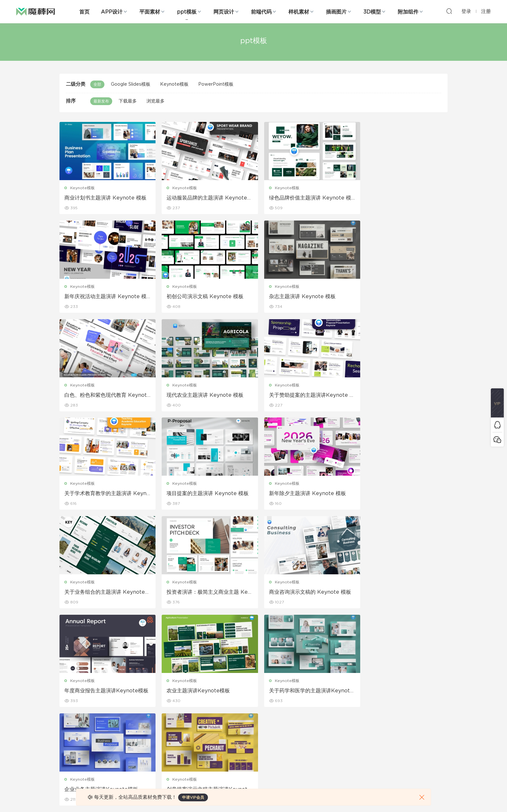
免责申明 (316, 692)
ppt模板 (187, 12)
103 (270, 628)
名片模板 (191, 720)
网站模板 (67, 706)
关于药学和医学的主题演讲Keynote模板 (203, 593)
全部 (97, 84)
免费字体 (191, 748)
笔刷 (125, 720)
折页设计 (191, 692)
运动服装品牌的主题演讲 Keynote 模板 (203, 198)
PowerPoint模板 (216, 84)
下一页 (291, 628)
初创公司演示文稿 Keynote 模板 (103, 297)
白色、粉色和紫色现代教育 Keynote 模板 (303, 297)
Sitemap (316, 706)
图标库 (65, 734)
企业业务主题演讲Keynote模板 (298, 592)
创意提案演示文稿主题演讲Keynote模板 (401, 593)
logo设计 (130, 762)
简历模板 (191, 734)
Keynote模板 (174, 84)
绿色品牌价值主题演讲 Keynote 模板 (303, 198)
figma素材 (69, 720)
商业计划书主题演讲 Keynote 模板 (105, 198)
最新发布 (101, 101)
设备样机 (253, 692)
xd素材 (66, 776)
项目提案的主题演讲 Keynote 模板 (303, 395)
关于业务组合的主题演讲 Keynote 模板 (105, 494)
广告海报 (191, 678)
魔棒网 (36, 11)
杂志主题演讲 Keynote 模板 (196, 297)
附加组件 (408, 12)
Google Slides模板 (131, 84)
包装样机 (253, 678)
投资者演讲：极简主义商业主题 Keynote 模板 (204, 494)
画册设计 (191, 706)
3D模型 (372, 12)
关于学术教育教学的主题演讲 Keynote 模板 (204, 395)
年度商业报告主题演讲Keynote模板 (400, 494)
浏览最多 (156, 101)
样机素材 (299, 12)
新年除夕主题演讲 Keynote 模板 (399, 395)
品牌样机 (253, 706)
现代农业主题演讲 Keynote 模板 (399, 297)
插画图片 (336, 12)
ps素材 (66, 748)
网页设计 (224, 12)
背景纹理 (129, 748)
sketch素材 (70, 762)
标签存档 (316, 720)
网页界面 (67, 678)
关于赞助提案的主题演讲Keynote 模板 (104, 395)
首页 (84, 12)
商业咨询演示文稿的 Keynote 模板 (303, 494)
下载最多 (128, 101)
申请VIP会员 (193, 797)
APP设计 (112, 12)
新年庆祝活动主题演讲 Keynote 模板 (401, 198)
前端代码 (261, 12)
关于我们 (316, 678)
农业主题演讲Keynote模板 (96, 592)
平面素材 (150, 12)
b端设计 (67, 692)
